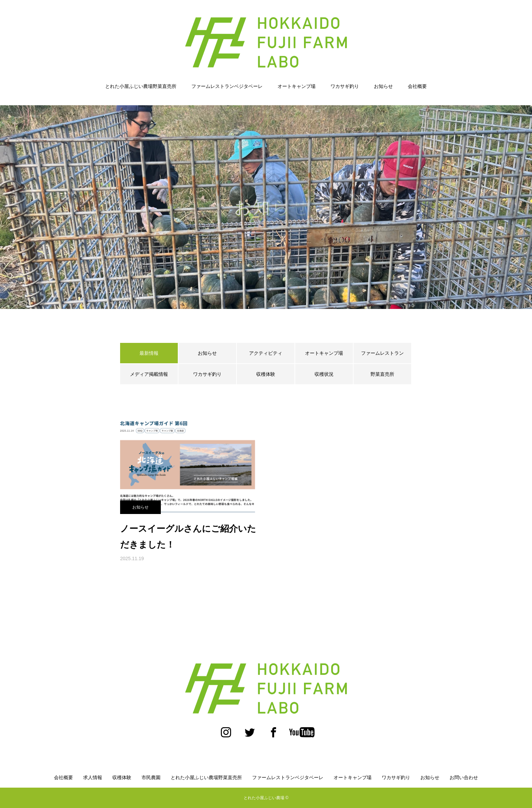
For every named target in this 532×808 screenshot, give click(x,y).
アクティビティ (266, 353)
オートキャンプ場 (297, 86)
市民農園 (151, 777)
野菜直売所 (382, 374)
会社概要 (417, 86)
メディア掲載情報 (149, 374)
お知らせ (383, 86)
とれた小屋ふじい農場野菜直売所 (141, 86)
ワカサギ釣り (345, 86)
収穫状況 (324, 374)
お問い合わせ (464, 777)
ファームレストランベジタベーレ (227, 86)
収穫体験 (266, 374)
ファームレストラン (382, 353)
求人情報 (93, 777)
